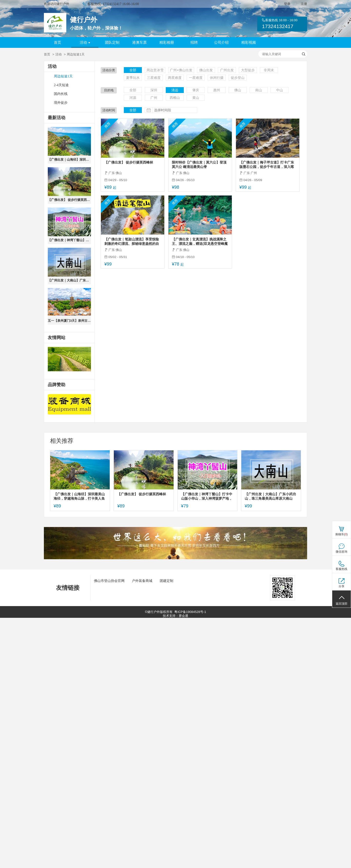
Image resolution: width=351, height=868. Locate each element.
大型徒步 (248, 70)
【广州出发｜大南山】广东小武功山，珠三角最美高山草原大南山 (69, 280)
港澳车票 (139, 42)
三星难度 (154, 78)
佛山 (238, 90)
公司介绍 (221, 42)
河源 (133, 98)
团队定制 (112, 42)
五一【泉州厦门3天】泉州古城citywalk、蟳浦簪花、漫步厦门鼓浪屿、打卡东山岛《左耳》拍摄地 (69, 321)
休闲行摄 (217, 78)
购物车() (342, 534)
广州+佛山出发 (181, 70)
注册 (304, 4)
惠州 (217, 90)
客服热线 (341, 569)
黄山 (196, 98)
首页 (58, 42)
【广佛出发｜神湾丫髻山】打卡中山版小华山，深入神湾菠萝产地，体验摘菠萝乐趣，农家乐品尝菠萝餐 (69, 240)
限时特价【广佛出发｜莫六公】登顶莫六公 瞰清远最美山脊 (199, 165)
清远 (175, 90)
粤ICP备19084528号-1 (190, 612)
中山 (280, 90)
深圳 (154, 90)
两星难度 (175, 78)
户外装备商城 (142, 581)
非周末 (269, 70)
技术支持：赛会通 (175, 616)
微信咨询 (341, 552)
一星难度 (196, 78)
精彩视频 (249, 42)
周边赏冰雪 (155, 70)
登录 (287, 4)
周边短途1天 (63, 76)
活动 (85, 42)
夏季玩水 (133, 78)
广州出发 (227, 70)
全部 (133, 70)
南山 (259, 90)
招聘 (194, 42)
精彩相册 (167, 42)
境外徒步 (61, 103)
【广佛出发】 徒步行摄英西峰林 (69, 200)
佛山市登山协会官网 (109, 581)
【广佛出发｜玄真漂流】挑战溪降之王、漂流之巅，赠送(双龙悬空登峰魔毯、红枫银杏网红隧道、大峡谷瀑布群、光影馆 (200, 242)
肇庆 (196, 90)
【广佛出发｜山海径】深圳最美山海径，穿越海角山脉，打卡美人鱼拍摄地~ (69, 160)
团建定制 (166, 581)
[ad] (69, 404)
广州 (154, 98)
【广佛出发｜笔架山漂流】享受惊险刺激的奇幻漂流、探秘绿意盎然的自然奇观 (132, 242)
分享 (341, 586)
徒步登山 (238, 78)
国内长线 (61, 94)
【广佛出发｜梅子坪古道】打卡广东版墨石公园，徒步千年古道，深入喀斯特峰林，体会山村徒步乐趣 (267, 165)
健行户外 (84, 20)
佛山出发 (206, 70)
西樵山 (175, 98)
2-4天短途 (61, 85)
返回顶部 (341, 604)
